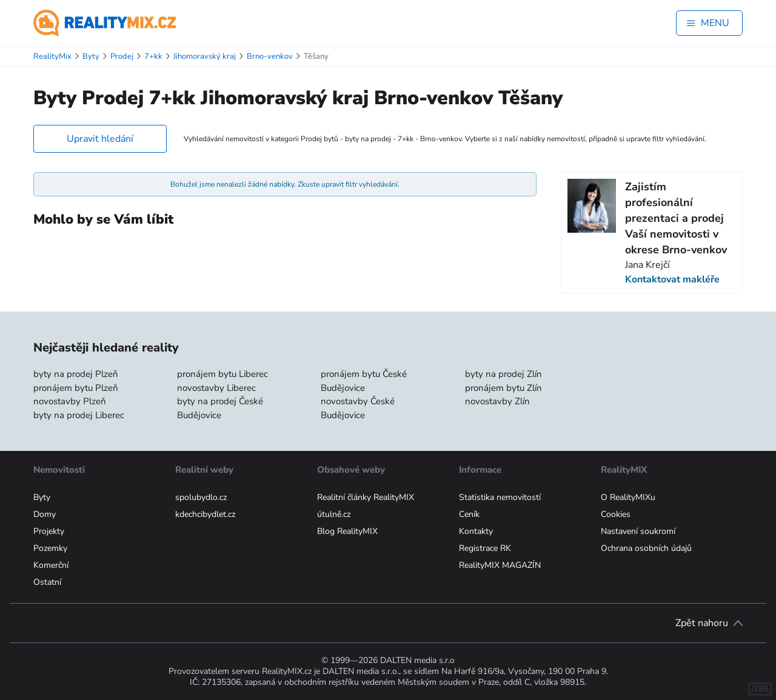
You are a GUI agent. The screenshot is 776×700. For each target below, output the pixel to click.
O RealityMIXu (628, 497)
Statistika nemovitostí (500, 497)
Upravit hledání (100, 139)
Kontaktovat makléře (672, 279)
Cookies (616, 514)
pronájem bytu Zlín (503, 388)
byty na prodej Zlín (503, 374)
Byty (42, 497)
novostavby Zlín (497, 401)
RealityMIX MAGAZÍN (500, 565)
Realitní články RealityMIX (366, 497)
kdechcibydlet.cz (205, 514)
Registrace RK (485, 548)
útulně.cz (334, 514)
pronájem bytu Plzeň (76, 388)
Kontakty (476, 531)
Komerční (51, 565)
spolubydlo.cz (201, 497)
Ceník (469, 514)
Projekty (49, 531)
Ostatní (47, 582)
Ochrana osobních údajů (646, 548)
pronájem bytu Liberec (222, 374)
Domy (45, 514)
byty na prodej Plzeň (76, 374)
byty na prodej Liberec (79, 415)
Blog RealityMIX (347, 531)
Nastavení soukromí (638, 531)
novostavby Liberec (216, 388)
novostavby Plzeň (70, 401)
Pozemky (50, 548)
